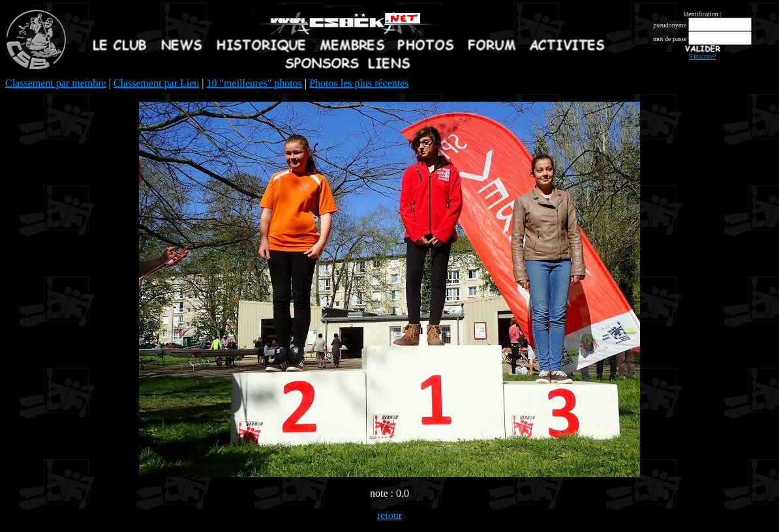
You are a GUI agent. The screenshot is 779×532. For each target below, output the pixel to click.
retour (389, 515)
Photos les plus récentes (359, 83)
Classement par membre (56, 83)
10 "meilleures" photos (254, 83)
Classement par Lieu (157, 83)
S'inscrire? (703, 56)
